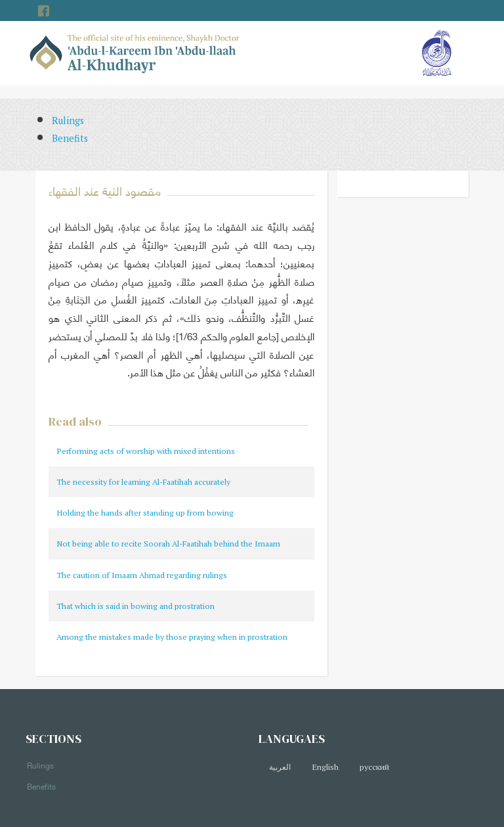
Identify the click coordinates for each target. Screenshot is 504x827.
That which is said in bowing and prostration (136, 606)
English (325, 767)
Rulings (68, 121)
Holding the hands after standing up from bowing (145, 513)
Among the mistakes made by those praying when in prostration (172, 637)
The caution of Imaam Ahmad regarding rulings (142, 575)
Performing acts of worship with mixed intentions (146, 451)
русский (374, 767)
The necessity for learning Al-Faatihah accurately (143, 482)
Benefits (70, 138)
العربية (280, 767)
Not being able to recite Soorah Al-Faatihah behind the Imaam (168, 544)
